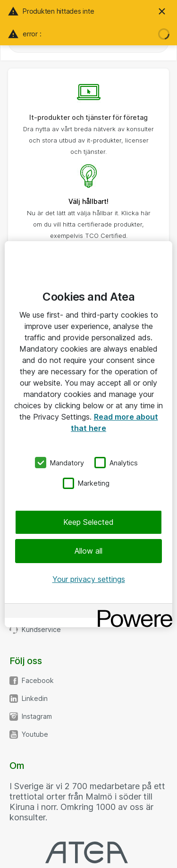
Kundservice (41, 630)
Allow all (88, 551)
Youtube (35, 734)
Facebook (38, 681)
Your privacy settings (89, 579)
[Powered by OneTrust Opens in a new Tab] (132, 612)
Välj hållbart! (88, 201)
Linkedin (35, 699)
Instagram (37, 716)
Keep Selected (88, 522)
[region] (88, 434)
